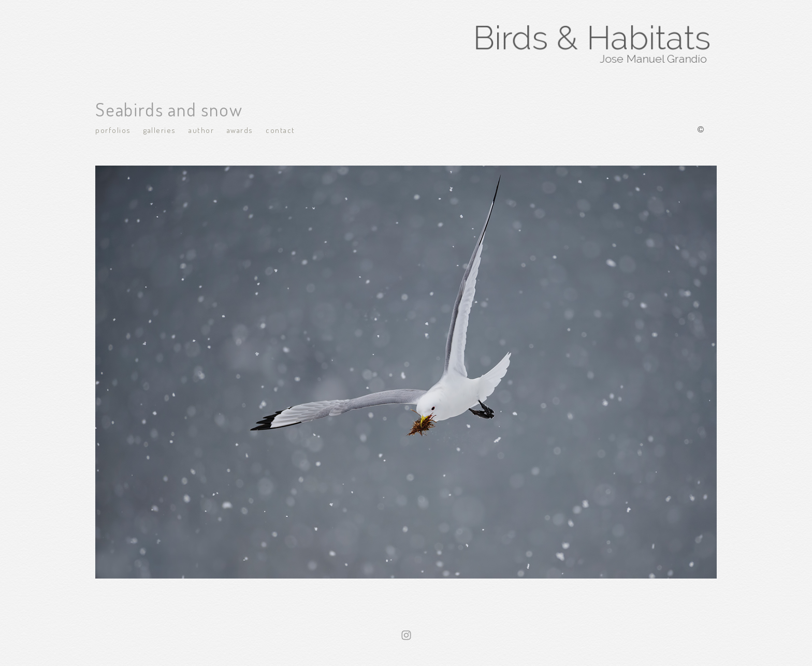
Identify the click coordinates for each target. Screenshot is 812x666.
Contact (280, 130)
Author (201, 130)
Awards (240, 130)
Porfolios (113, 130)
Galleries (160, 130)
